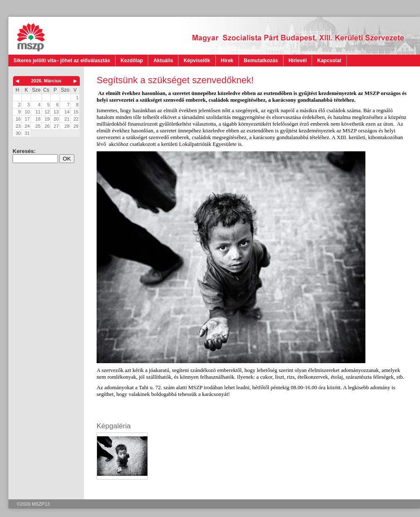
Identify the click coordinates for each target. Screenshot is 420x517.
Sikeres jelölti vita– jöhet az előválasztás (62, 61)
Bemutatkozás (261, 61)
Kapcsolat (329, 61)
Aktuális (163, 61)
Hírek (227, 61)
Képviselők (197, 61)
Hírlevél (298, 61)
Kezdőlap (132, 61)
